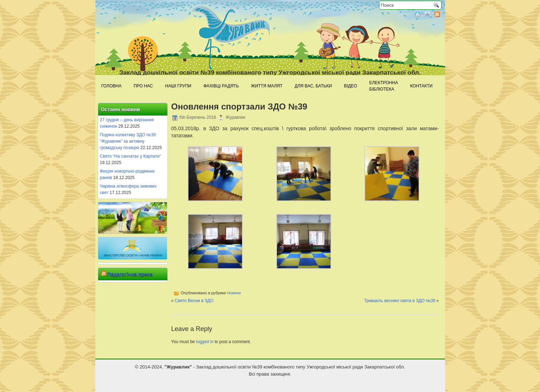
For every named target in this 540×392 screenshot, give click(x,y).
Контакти (421, 86)
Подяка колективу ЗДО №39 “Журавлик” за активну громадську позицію (128, 141)
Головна (112, 86)
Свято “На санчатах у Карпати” (131, 156)
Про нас (143, 86)
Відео (351, 86)
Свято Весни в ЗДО (194, 301)
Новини (234, 293)
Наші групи (178, 86)
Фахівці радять (221, 86)
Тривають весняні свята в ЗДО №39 (400, 301)
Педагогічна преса (130, 274)
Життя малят (267, 86)
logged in (205, 342)
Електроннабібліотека (384, 86)
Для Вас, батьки (313, 86)
